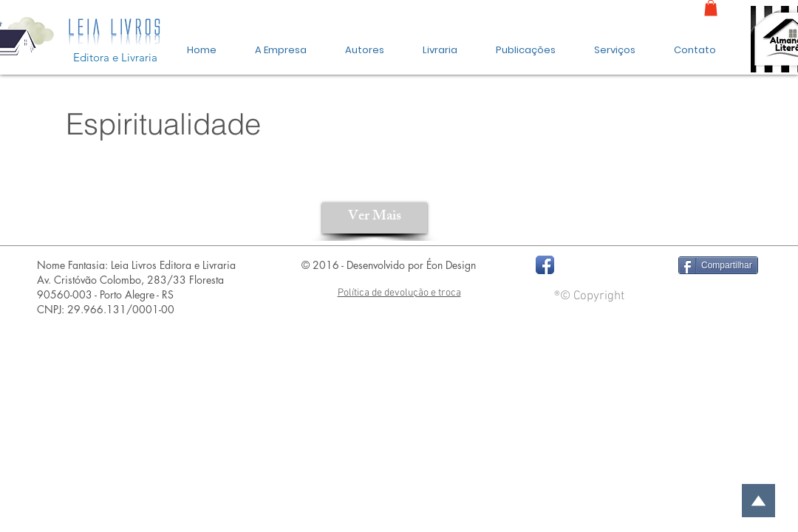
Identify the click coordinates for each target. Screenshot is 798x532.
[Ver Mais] (375, 218)
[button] (526, 44)
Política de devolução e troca (399, 293)
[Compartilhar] (718, 265)
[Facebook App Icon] (545, 265)
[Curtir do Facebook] (611, 265)
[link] (711, 8)
